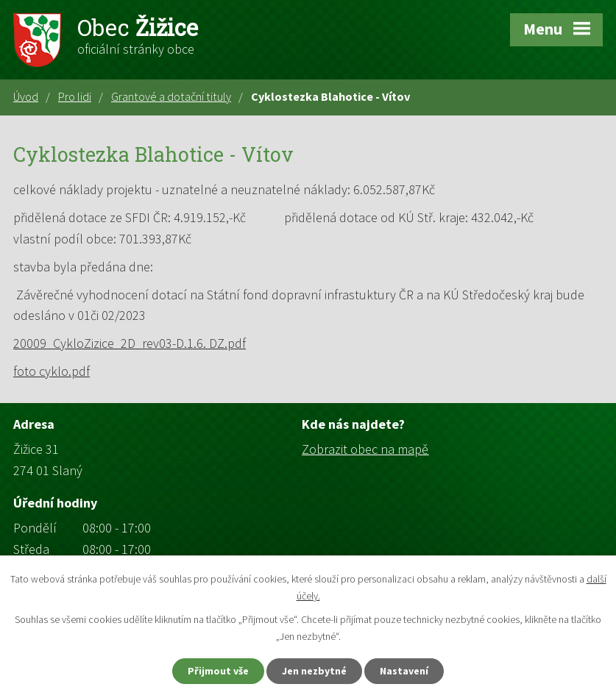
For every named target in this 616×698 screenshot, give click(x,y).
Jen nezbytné (314, 671)
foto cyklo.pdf (52, 371)
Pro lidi (75, 96)
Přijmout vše (218, 671)
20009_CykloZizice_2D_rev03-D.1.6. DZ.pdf (130, 343)
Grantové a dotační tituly (171, 96)
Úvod (26, 96)
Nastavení (404, 671)
